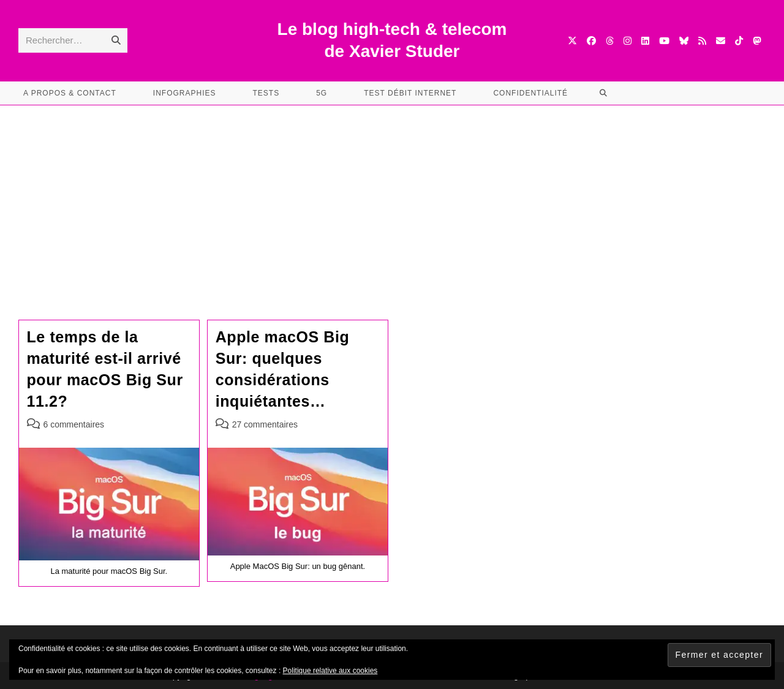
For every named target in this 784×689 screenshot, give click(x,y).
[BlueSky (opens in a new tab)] (684, 41)
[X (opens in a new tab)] (572, 41)
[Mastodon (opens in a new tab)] (757, 41)
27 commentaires (265, 424)
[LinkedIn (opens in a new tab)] (645, 41)
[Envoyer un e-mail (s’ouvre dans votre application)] (721, 41)
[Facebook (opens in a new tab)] (591, 41)
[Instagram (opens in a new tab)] (628, 41)
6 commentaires (74, 424)
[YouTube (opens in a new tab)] (664, 41)
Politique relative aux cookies (330, 671)
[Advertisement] (392, 197)
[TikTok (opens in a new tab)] (739, 41)
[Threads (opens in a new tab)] (610, 41)
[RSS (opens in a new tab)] (702, 41)
